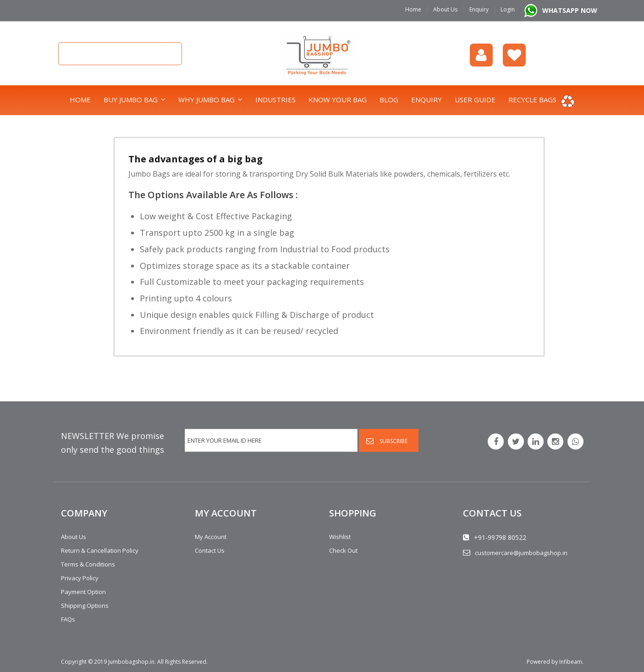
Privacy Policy (80, 578)
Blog (389, 100)
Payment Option (83, 592)
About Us (445, 9)
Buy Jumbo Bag (131, 100)
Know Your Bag (338, 100)
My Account (211, 537)
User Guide (475, 100)
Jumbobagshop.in (131, 662)
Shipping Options (85, 605)
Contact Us (210, 550)
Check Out (343, 550)
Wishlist (514, 55)
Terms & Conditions (88, 564)
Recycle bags (532, 100)
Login (508, 9)
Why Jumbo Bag (206, 100)
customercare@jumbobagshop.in (521, 553)
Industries (275, 100)
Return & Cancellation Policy (100, 550)
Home (413, 9)
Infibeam (571, 662)
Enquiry (479, 9)
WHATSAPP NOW (570, 10)
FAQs (68, 619)
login (481, 55)
